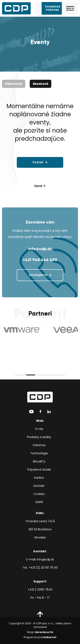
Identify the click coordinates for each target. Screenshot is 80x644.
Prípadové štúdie (39, 470)
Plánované (14, 84)
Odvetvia (39, 445)
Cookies (39, 494)
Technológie (39, 453)
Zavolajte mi (38, 275)
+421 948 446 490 (40, 260)
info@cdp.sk (40, 249)
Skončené (41, 84)
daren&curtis (44, 632)
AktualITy (39, 461)
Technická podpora (52, 8)
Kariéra (39, 478)
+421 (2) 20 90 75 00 (43, 568)
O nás (39, 429)
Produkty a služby (39, 437)
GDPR (39, 502)
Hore (40, 186)
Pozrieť (38, 162)
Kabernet (50, 637)
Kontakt (39, 486)
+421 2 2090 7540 (40, 590)
